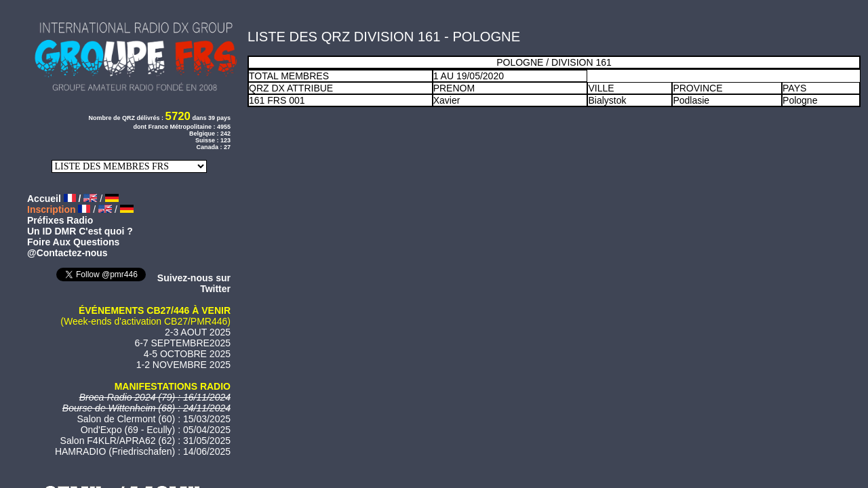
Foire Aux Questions (73, 242)
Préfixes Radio (60, 220)
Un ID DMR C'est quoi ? (80, 231)
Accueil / (55, 199)
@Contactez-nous (67, 253)
